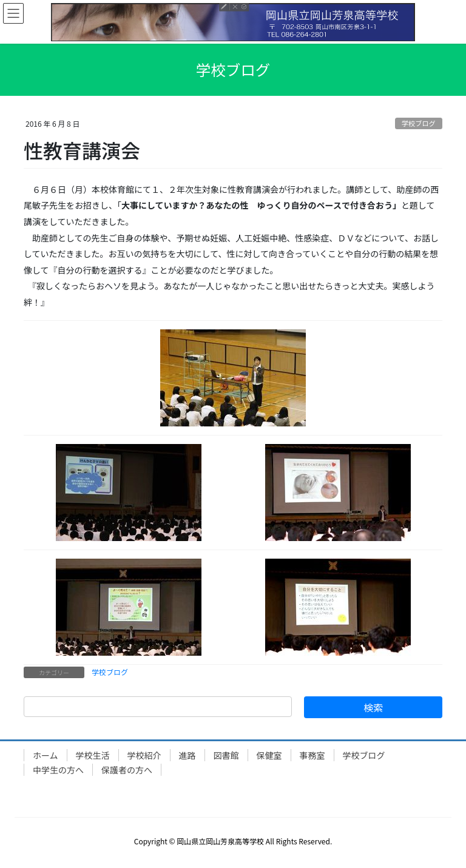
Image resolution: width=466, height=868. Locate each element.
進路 (187, 755)
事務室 (312, 755)
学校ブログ (419, 123)
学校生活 (93, 755)
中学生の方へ (58, 770)
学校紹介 (144, 755)
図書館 (226, 755)
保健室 (269, 755)
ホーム (46, 755)
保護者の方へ (127, 770)
